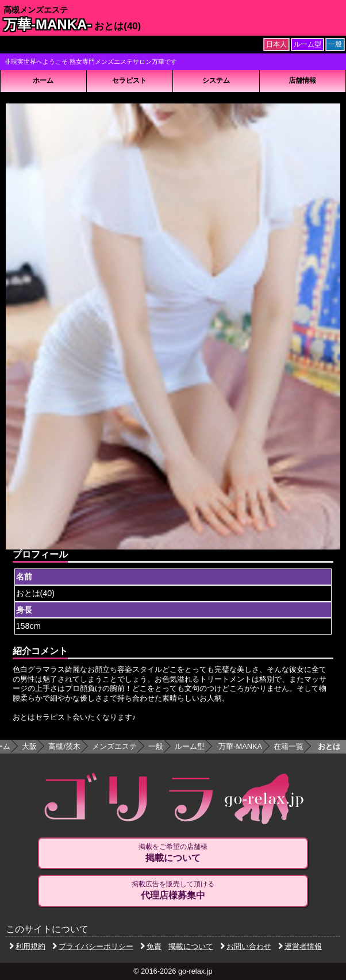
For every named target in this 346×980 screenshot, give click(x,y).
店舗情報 (302, 80)
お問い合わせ (246, 946)
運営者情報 (300, 946)
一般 (156, 746)
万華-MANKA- (47, 24)
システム (216, 80)
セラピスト (129, 80)
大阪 (29, 746)
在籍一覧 (289, 746)
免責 (151, 946)
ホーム (43, 80)
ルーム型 (190, 746)
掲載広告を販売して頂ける (173, 890)
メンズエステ (114, 746)
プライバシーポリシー (93, 946)
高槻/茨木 (64, 746)
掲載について (191, 946)
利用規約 (27, 946)
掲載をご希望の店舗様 (173, 853)
